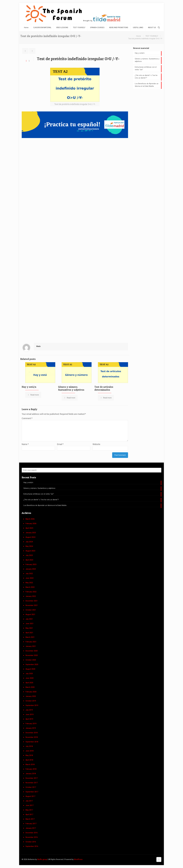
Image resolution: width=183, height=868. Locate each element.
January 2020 (31, 696)
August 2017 (30, 796)
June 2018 (30, 751)
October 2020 (31, 660)
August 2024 (30, 537)
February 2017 (31, 824)
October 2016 (31, 842)
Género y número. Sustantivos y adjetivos (71, 388)
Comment (27, 418)
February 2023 (31, 564)
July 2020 (29, 674)
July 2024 (29, 542)
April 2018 (29, 760)
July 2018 (29, 746)
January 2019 (31, 728)
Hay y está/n (29, 387)
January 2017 (31, 828)
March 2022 (30, 587)
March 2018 (30, 764)
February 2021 (31, 642)
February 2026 (31, 524)
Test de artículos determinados (104, 388)
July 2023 (29, 555)
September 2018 (32, 742)
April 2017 (29, 814)
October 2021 (31, 610)
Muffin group (42, 859)
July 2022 (29, 574)
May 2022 (29, 583)
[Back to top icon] (159, 859)
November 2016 (32, 837)
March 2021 (30, 637)
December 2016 (32, 833)
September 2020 (32, 664)
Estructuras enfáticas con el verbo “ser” (146, 68)
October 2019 (31, 701)
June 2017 (30, 805)
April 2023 (29, 560)
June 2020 (30, 678)
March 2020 (30, 687)
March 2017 (30, 819)
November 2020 (32, 655)
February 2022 (31, 592)
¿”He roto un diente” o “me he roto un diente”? (146, 77)
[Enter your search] (91, 470)
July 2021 (29, 619)
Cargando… (75, 240)
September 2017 (32, 792)
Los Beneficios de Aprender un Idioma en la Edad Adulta (147, 85)
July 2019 (29, 710)
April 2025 (29, 528)
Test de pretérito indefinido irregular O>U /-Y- (145, 39)
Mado (38, 346)
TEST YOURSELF (152, 36)
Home (139, 36)
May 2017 (29, 810)
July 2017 (29, 801)
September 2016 (32, 846)
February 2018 (31, 769)
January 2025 (31, 533)
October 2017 (31, 787)
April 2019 (29, 719)
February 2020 (31, 692)
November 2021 (32, 605)
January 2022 (31, 596)
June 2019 (30, 714)
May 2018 (29, 755)
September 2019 (32, 705)
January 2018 (31, 774)
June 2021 (30, 624)
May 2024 (29, 546)
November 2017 (32, 783)
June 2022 (30, 578)
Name (25, 444)
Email (60, 444)
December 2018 (32, 733)
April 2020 (29, 683)
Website (96, 444)
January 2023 (31, 569)
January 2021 (31, 646)
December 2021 (32, 601)
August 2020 (30, 669)
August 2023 (30, 551)
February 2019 (31, 724)
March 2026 (30, 519)
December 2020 (32, 651)
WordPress (78, 859)
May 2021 (29, 628)
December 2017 (32, 778)
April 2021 (29, 633)
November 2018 (32, 737)
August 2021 (30, 614)
